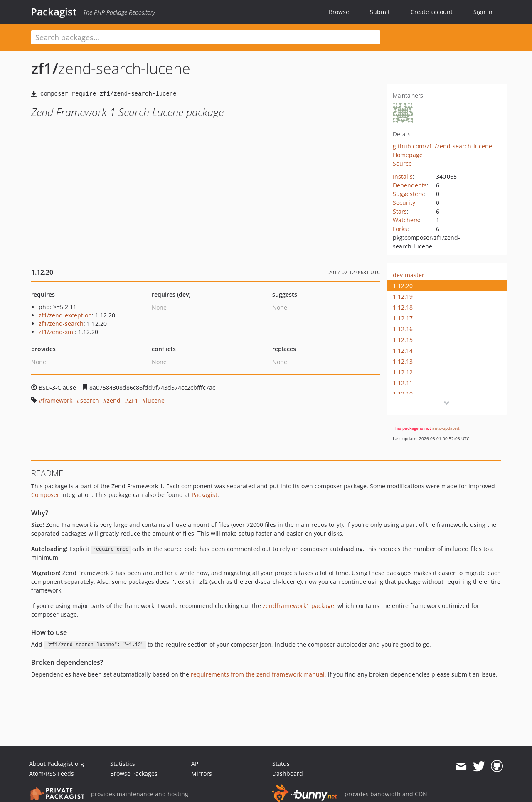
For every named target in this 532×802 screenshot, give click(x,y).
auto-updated (446, 428)
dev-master (409, 275)
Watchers (406, 220)
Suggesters (408, 194)
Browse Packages (134, 774)
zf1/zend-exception (65, 315)
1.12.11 (403, 383)
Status (281, 764)
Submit (380, 12)
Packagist (54, 12)
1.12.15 (403, 340)
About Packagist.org (57, 764)
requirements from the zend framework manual (258, 674)
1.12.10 (403, 394)
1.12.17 (403, 318)
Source (402, 164)
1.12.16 (403, 329)
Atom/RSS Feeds (52, 774)
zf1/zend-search (61, 324)
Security (404, 203)
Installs (403, 176)
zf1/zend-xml (57, 332)
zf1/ (45, 68)
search (90, 400)
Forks (400, 229)
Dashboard (288, 774)
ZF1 (133, 400)
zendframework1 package (298, 606)
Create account (432, 12)
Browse (339, 12)
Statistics (123, 764)
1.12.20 (403, 286)
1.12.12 (403, 372)
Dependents (410, 185)
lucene (155, 400)
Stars (400, 211)
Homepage (408, 155)
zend (114, 400)
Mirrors (202, 774)
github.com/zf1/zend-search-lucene (442, 146)
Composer (45, 495)
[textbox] (206, 37)
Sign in (483, 12)
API (196, 764)
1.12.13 (403, 361)
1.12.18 (403, 307)
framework (57, 400)
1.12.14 (403, 351)
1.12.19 (403, 296)
